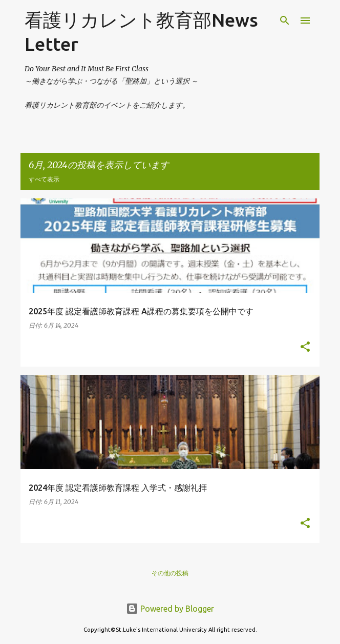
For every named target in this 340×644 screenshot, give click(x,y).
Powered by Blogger (170, 609)
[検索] (285, 21)
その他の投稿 (170, 573)
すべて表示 (44, 179)
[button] (305, 347)
